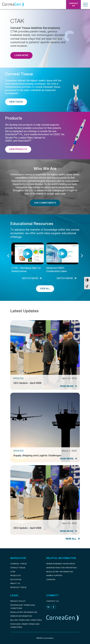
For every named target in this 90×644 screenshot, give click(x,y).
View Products (18, 149)
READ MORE (68, 386)
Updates (18, 378)
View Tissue (16, 102)
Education (16, 579)
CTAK (13, 572)
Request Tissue (18, 587)
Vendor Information (21, 616)
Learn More (21, 55)
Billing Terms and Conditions (26, 620)
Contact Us (52, 601)
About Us (15, 583)
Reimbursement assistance (61, 564)
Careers (51, 579)
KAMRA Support (54, 575)
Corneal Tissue (19, 564)
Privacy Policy (18, 601)
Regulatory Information (60, 572)
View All (45, 289)
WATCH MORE (32, 278)
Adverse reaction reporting (62, 568)
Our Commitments (45, 203)
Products (16, 575)
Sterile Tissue (18, 568)
